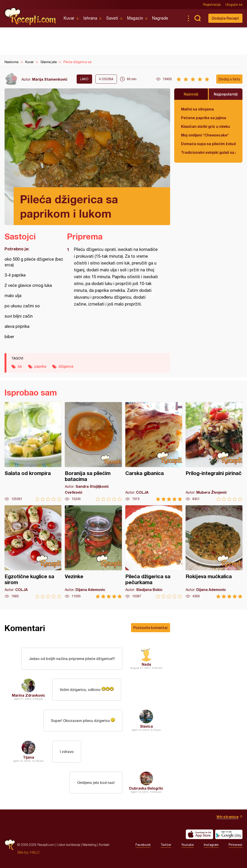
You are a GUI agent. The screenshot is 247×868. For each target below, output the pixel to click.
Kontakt (104, 845)
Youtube (188, 845)
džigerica (66, 366)
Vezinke (93, 552)
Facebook (143, 845)
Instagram (211, 845)
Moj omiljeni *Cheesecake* (205, 135)
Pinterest (236, 845)
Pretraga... (197, 18)
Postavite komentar (151, 628)
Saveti (112, 18)
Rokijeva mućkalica (214, 552)
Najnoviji (191, 94)
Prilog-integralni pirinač (214, 452)
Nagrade (160, 18)
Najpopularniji (226, 94)
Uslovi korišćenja (69, 845)
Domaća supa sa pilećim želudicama (208, 144)
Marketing (89, 845)
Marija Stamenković (50, 79)
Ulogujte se (234, 5)
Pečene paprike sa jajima (204, 118)
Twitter (166, 845)
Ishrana (90, 18)
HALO (35, 852)
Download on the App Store (199, 834)
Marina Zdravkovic (29, 695)
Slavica (146, 726)
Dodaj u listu (229, 79)
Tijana (29, 757)
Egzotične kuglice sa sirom (33, 552)
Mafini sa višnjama (197, 109)
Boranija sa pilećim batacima (93, 452)
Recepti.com (31, 16)
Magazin (135, 18)
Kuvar (69, 18)
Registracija (212, 5)
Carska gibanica (154, 452)
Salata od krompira (33, 452)
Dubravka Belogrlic (146, 788)
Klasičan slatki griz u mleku (205, 126)
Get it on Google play (229, 834)
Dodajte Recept (225, 18)
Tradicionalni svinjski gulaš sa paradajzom (208, 152)
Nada (146, 664)
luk (20, 366)
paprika (40, 366)
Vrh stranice (228, 817)
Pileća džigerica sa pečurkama (154, 552)
